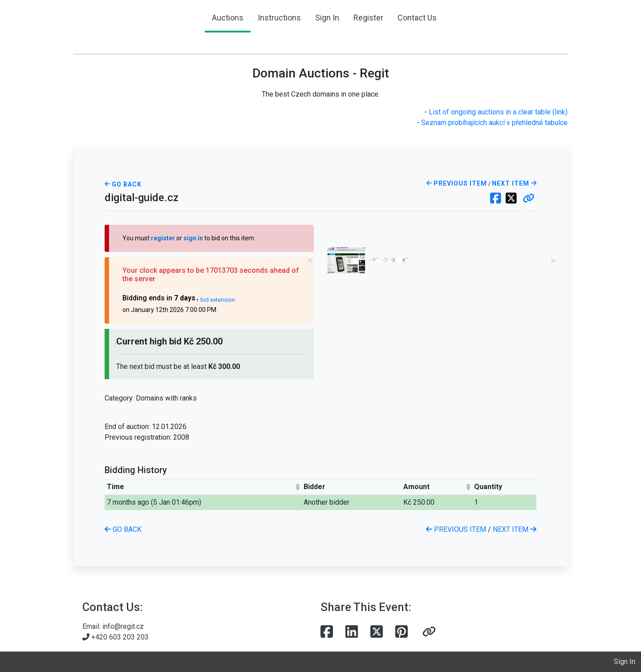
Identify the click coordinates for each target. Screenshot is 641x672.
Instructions (279, 18)
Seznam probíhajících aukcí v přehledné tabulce (494, 123)
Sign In (327, 18)
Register (368, 18)
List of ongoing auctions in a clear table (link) (498, 112)
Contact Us (417, 18)
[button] (529, 199)
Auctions (228, 18)
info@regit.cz (123, 626)
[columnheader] (203, 487)
